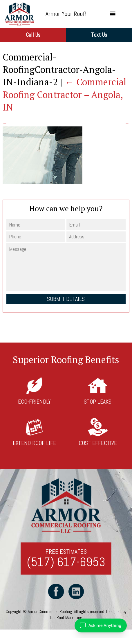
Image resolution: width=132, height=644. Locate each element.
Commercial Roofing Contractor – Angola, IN (64, 94)
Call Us (33, 35)
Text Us (99, 35)
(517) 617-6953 (66, 562)
